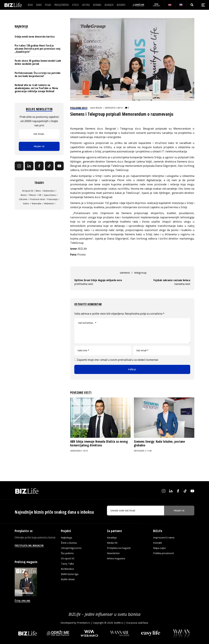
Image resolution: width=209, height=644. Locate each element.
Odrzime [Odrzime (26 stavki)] (23, 199)
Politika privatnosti (164, 553)
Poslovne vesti (79, 108)
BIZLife (99, 108)
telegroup (140, 273)
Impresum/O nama (164, 537)
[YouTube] (59, 166)
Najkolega (66, 537)
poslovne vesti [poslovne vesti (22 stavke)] (37, 199)
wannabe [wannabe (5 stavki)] (37, 203)
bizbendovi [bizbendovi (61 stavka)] (49, 191)
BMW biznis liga (70, 574)
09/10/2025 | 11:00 (143, 451)
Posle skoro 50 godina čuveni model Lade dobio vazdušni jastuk (38, 62)
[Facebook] (39, 166)
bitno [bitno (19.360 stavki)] (38, 191)
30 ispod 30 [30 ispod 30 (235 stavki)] (28, 191)
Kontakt (158, 543)
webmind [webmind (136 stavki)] (49, 203)
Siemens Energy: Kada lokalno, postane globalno (159, 443)
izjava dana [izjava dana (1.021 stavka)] (50, 195)
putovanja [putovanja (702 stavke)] (52, 199)
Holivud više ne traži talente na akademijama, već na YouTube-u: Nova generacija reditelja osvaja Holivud (36, 88)
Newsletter (113, 553)
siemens (125, 273)
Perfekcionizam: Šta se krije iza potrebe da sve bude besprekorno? (38, 74)
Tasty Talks (67, 564)
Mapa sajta (159, 548)
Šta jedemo (67, 553)
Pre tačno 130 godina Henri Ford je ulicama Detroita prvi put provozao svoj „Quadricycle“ (37, 49)
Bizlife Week (68, 579)
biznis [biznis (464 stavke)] (24, 195)
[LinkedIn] (29, 166)
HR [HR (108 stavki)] (40, 195)
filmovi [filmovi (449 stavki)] (33, 195)
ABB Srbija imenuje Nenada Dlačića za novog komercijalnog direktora (99, 443)
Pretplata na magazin (119, 548)
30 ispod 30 (68, 558)
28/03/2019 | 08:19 (114, 108)
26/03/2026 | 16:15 (79, 451)
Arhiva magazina (116, 558)
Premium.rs (84, 623)
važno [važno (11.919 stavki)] (26, 203)
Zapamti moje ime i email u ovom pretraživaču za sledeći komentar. (118, 360)
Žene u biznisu (69, 543)
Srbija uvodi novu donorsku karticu (35, 37)
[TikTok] (49, 166)
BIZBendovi (67, 569)
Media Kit (112, 543)
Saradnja (112, 537)
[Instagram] (19, 166)
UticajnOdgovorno (71, 548)
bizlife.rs (119, 623)
